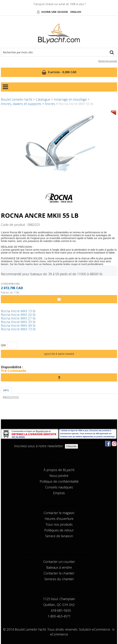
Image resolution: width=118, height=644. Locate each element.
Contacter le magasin (59, 513)
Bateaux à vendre (59, 567)
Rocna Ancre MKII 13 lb (18, 311)
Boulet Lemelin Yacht (16, 99)
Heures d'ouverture (59, 519)
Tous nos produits (59, 524)
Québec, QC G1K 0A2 (59, 605)
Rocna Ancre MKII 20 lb (18, 315)
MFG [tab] (6, 390)
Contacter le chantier (59, 573)
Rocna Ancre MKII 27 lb (18, 318)
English (76, 12)
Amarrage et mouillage (70, 99)
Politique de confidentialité (59, 481)
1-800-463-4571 (59, 616)
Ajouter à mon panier (59, 354)
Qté (3, 345)
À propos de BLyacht (59, 470)
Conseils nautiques (59, 487)
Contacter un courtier (59, 562)
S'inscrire (71, 446)
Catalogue (43, 99)
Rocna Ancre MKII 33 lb (18, 322)
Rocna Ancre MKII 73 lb (18, 329)
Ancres (50, 104)
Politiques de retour (59, 530)
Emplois (59, 493)
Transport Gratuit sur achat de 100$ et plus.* (60, 4)
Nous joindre (59, 476)
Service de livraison (59, 536)
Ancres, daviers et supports (21, 104)
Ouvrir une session (54, 12)
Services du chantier (59, 579)
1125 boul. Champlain (59, 599)
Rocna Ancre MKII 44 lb (18, 325)
